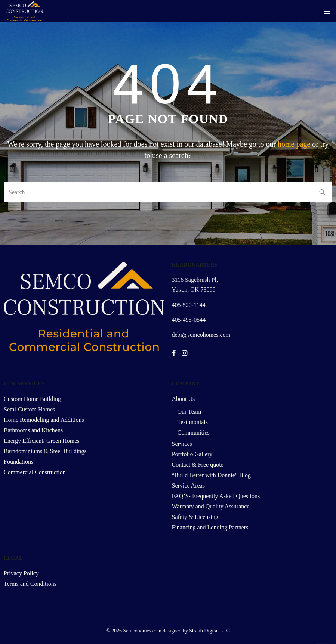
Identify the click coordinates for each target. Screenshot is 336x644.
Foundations (19, 462)
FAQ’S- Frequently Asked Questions (216, 496)
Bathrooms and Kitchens (33, 430)
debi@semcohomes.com (201, 335)
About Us (184, 399)
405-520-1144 (189, 305)
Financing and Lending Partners (210, 527)
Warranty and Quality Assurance (211, 506)
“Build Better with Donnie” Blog (212, 475)
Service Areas (188, 486)
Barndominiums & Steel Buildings (45, 451)
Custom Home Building (32, 399)
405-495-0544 (189, 320)
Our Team (189, 412)
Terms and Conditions (30, 584)
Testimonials (193, 422)
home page (294, 144)
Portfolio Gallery (192, 454)
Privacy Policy (21, 573)
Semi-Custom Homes (29, 409)
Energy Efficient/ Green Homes (41, 441)
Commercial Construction (35, 472)
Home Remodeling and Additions (44, 420)
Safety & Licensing (195, 517)
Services (182, 444)
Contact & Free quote (198, 465)
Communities (194, 433)
